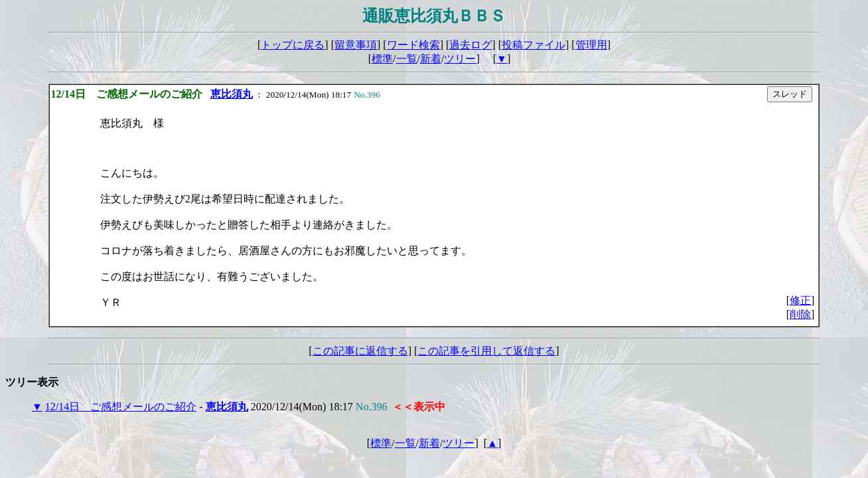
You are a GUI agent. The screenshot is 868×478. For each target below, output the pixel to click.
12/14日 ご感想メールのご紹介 (121, 407)
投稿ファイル (534, 45)
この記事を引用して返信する (486, 351)
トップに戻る (293, 45)
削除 (800, 314)
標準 (382, 59)
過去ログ (470, 45)
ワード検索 (413, 45)
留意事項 (356, 45)
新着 (431, 59)
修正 (800, 300)
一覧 (407, 59)
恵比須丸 (232, 94)
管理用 (591, 45)
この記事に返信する (360, 351)
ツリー (460, 59)
